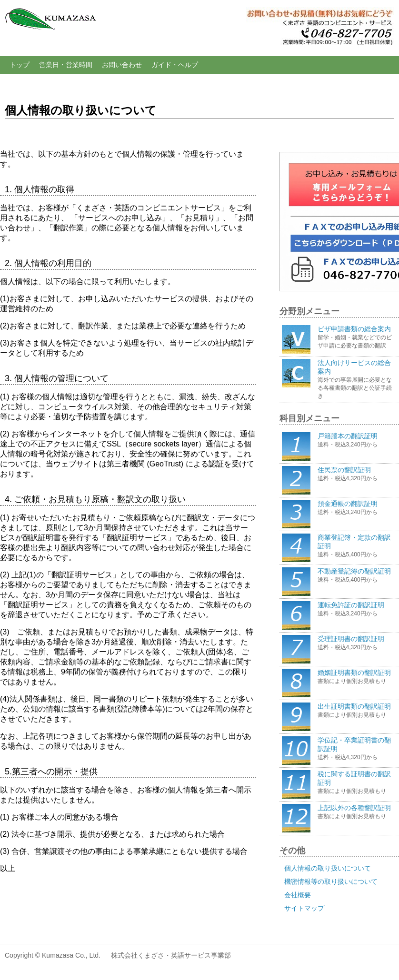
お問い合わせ (122, 65)
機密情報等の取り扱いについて (331, 881)
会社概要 (298, 895)
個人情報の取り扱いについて (328, 868)
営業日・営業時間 (66, 65)
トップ (20, 65)
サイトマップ (304, 908)
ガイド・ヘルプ (175, 65)
